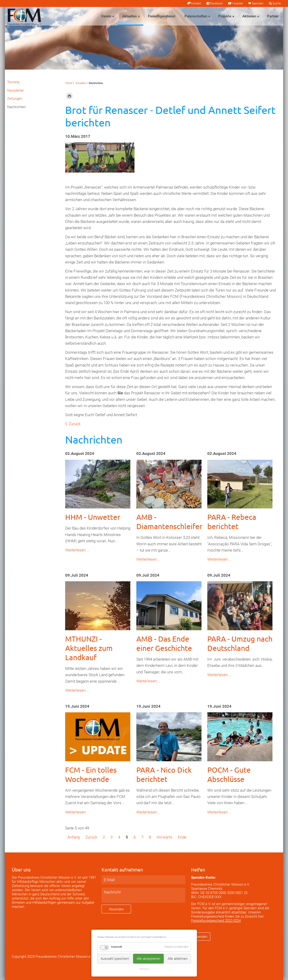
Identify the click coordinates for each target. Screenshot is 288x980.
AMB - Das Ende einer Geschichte (164, 643)
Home (69, 83)
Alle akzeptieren (148, 959)
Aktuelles (130, 16)
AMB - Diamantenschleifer (169, 522)
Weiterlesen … (77, 550)
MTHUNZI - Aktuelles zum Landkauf (89, 648)
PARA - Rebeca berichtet (232, 522)
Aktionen (249, 16)
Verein (106, 16)
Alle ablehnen (178, 959)
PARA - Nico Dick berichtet (164, 774)
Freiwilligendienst (162, 16)
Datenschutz (144, 969)
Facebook (216, 3)
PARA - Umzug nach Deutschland (240, 643)
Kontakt (196, 3)
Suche (277, 3)
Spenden (258, 3)
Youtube (237, 3)
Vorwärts (164, 837)
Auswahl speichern (115, 959)
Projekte (225, 16)
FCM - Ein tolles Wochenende (91, 774)
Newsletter (16, 90)
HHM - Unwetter (93, 517)
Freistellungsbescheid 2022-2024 (216, 921)
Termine (13, 82)
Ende (182, 837)
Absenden (116, 909)
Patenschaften (196, 16)
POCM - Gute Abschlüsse (229, 774)
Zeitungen (15, 99)
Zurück (75, 424)
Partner (273, 16)
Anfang (74, 837)
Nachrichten (16, 107)
